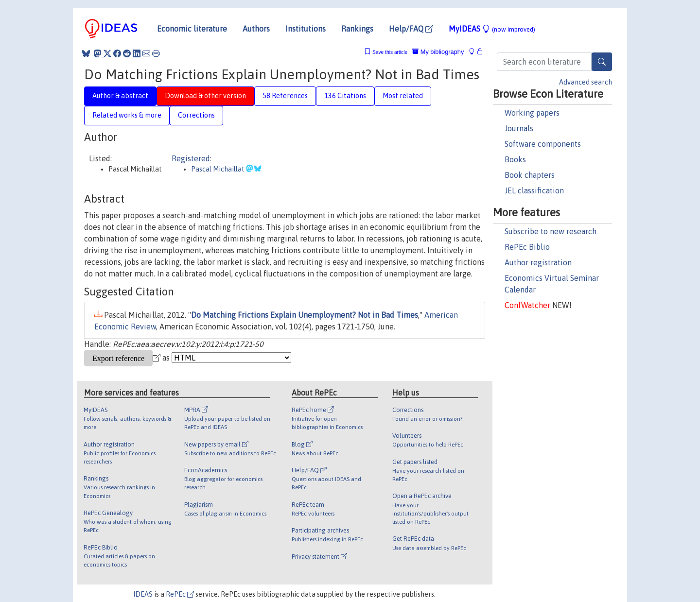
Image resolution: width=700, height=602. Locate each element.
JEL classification (534, 190)
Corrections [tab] (196, 115)
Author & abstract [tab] (120, 96)
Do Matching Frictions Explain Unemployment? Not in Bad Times (305, 315)
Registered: (192, 158)
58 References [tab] (285, 96)
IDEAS (143, 594)
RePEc (180, 594)
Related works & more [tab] (127, 115)
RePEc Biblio (527, 247)
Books (515, 159)
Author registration (538, 262)
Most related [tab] (403, 96)
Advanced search (586, 82)
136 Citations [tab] (345, 96)
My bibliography (438, 52)
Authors (256, 29)
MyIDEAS (492, 29)
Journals (519, 128)
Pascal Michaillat (219, 169)
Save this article (390, 52)
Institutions (306, 29)
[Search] (602, 62)
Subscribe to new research (551, 231)
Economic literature (192, 29)
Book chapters (530, 175)
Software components (543, 144)
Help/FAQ (411, 29)
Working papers (532, 113)
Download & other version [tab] (205, 96)
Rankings (357, 29)
